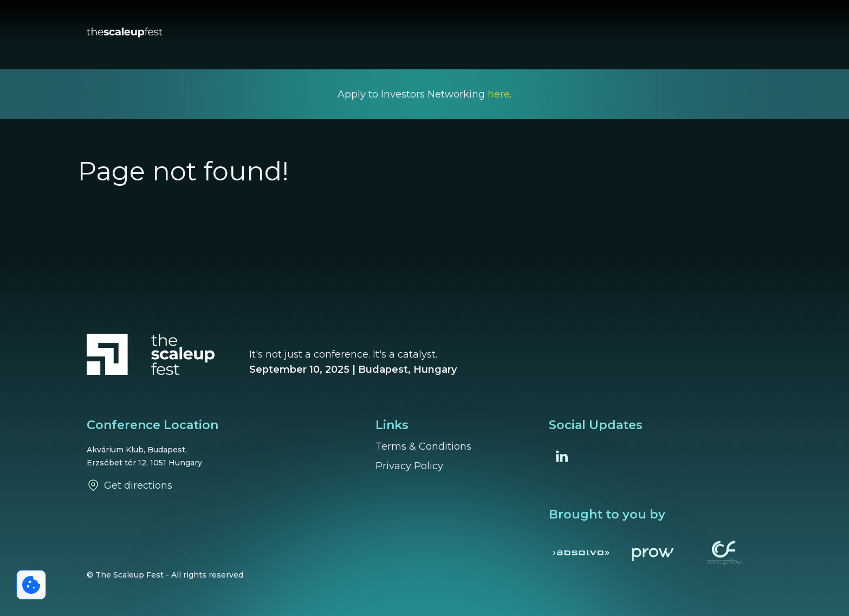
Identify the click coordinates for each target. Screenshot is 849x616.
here (499, 94)
